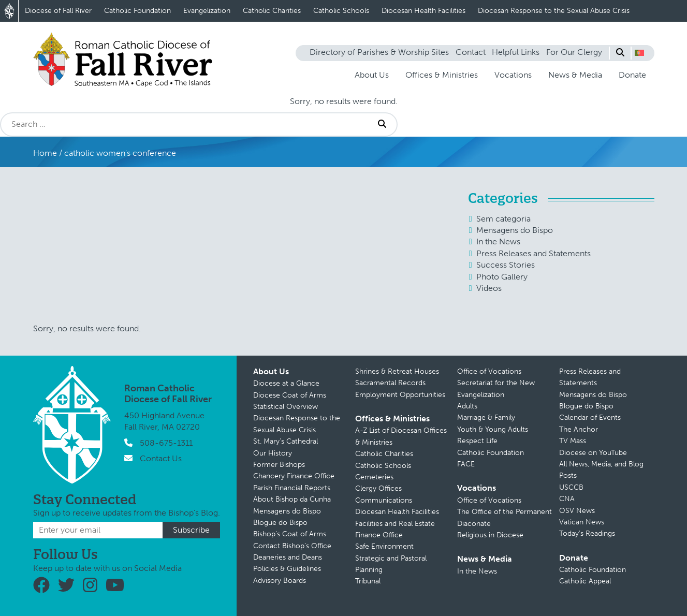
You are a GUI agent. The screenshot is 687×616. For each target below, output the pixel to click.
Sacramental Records (390, 383)
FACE (466, 464)
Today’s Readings (587, 533)
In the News (498, 241)
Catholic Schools (341, 11)
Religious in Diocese (490, 535)
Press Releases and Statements (533, 253)
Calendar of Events (590, 417)
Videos (489, 288)
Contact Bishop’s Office (292, 546)
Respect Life (477, 441)
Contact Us (161, 458)
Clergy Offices (378, 488)
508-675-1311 (166, 443)
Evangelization (207, 11)
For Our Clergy (574, 52)
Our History (273, 453)
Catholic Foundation (137, 11)
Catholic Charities (272, 11)
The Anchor (579, 429)
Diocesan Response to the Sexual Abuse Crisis (554, 11)
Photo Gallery (502, 277)
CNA (567, 499)
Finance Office (379, 535)
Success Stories (506, 265)
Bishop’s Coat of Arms (290, 534)
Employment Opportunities (400, 395)
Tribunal (368, 581)
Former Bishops (279, 465)
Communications (384, 500)
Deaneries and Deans (288, 557)
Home (45, 153)
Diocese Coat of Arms (290, 395)
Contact (471, 52)
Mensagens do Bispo (515, 230)
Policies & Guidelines (287, 569)
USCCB (571, 487)
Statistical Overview (286, 407)
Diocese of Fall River (58, 11)
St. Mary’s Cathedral (286, 441)
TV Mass (573, 441)
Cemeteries (374, 477)
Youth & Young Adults (493, 429)
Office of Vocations (489, 371)
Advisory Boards (280, 581)
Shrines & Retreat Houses (397, 371)
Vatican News (582, 522)
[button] (639, 53)
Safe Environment (384, 546)
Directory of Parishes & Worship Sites (379, 52)
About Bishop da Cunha (292, 499)
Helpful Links (516, 52)
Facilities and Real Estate (395, 524)
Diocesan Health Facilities (423, 11)
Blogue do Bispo (280, 523)
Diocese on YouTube (593, 453)
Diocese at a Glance (286, 383)
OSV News (577, 511)
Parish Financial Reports (292, 488)
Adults (467, 406)
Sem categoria (503, 219)
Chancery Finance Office (294, 476)
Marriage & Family (486, 417)
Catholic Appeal (585, 581)
